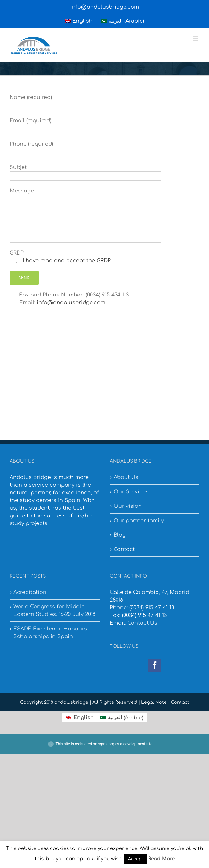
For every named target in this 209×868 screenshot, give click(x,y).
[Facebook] (155, 665)
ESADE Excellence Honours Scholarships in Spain (50, 633)
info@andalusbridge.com (105, 7)
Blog (120, 535)
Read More (161, 859)
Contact (124, 549)
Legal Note (154, 702)
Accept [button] (136, 859)
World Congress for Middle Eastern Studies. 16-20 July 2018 (54, 611)
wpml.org (106, 744)
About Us (126, 477)
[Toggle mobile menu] (196, 38)
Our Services (131, 492)
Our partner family (139, 521)
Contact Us (142, 623)
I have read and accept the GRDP (67, 261)
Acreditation (30, 592)
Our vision (128, 506)
